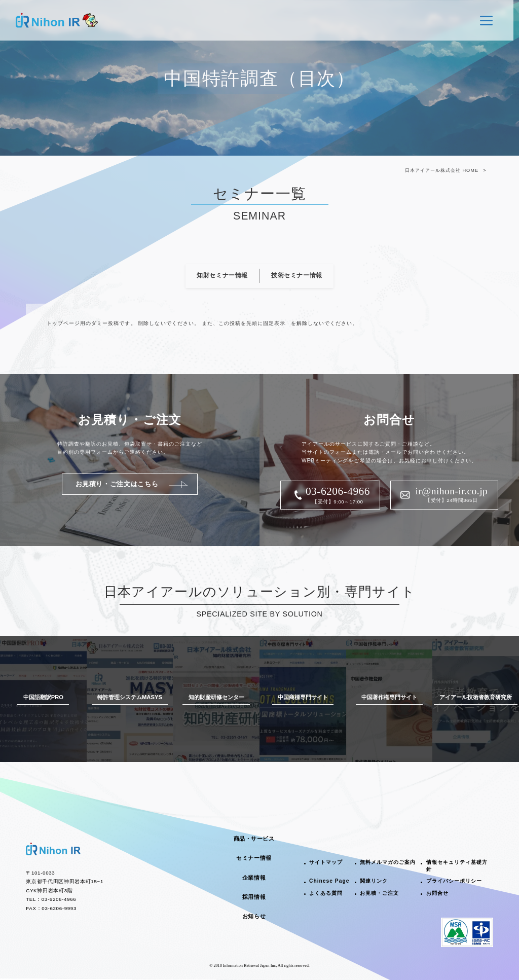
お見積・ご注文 (379, 893)
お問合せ (437, 893)
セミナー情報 (254, 858)
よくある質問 (326, 893)
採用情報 (254, 897)
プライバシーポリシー (454, 881)
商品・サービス (254, 839)
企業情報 (254, 878)
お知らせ (254, 916)
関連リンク (374, 881)
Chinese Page (329, 881)
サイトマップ (326, 862)
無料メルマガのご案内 (388, 862)
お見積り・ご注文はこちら (117, 484)
